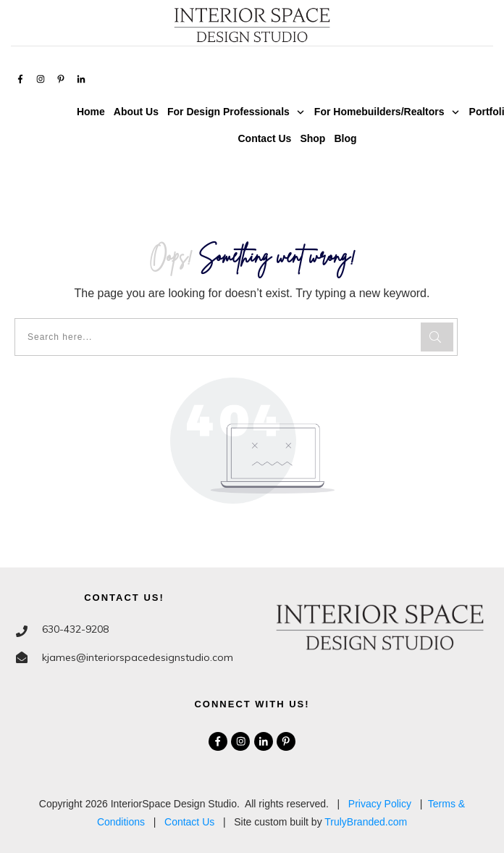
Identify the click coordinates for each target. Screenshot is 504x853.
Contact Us (189, 822)
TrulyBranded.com (366, 822)
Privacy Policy (380, 804)
